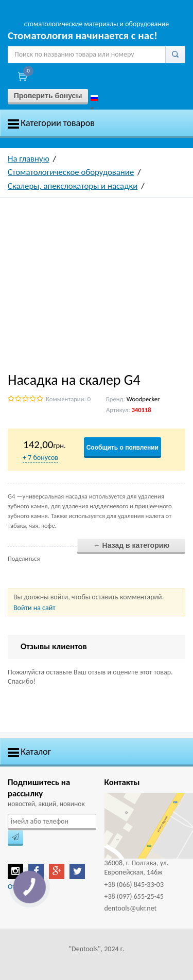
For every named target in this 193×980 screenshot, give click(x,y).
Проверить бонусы (48, 96)
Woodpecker (143, 399)
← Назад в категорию (131, 545)
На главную (29, 159)
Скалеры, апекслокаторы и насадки (73, 186)
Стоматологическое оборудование (71, 172)
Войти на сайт (34, 608)
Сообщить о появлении (122, 448)
